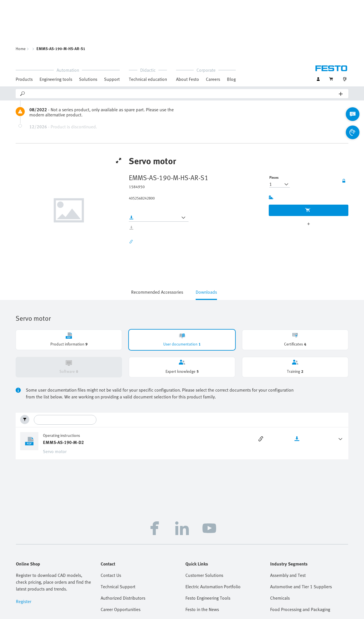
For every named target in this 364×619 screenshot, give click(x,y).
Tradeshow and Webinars (209, 579)
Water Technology (287, 579)
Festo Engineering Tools (208, 545)
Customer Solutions (204, 523)
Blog (231, 19)
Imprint (131, 616)
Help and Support (118, 568)
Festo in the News (202, 557)
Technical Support (118, 534)
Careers (213, 19)
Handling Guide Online (207, 568)
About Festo (188, 19)
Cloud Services (309, 616)
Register (24, 549)
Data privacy (152, 616)
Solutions (88, 19)
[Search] (182, 34)
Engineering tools (56, 19)
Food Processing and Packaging (300, 557)
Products (24, 19)
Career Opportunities (121, 557)
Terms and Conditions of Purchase (219, 616)
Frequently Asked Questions (127, 579)
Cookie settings (337, 616)
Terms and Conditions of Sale (271, 616)
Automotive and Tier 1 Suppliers (301, 534)
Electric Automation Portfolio (213, 534)
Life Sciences (282, 568)
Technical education (148, 19)
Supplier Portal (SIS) (205, 591)
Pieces (274, 125)
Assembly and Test (288, 523)
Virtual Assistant (116, 591)
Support (112, 19)
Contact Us (111, 523)
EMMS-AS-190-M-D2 (63, 390)
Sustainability (178, 616)
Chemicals (280, 545)
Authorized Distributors (123, 545)
